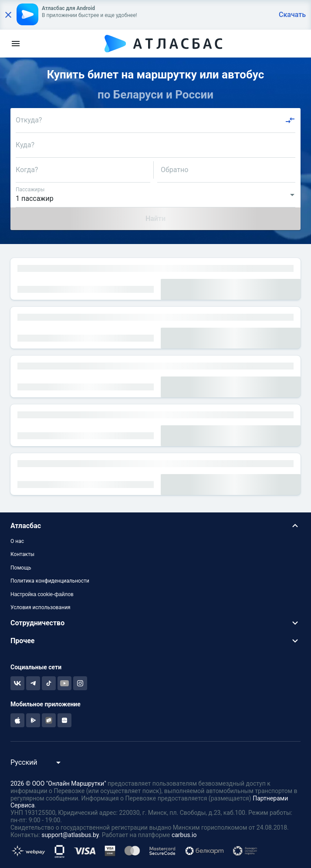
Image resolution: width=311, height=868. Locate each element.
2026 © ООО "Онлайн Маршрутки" (58, 783)
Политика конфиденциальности (50, 581)
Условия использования (41, 607)
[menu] (16, 44)
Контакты (22, 554)
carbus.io (184, 835)
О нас (17, 541)
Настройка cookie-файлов (42, 594)
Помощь (21, 568)
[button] (155, 526)
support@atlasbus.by (70, 835)
